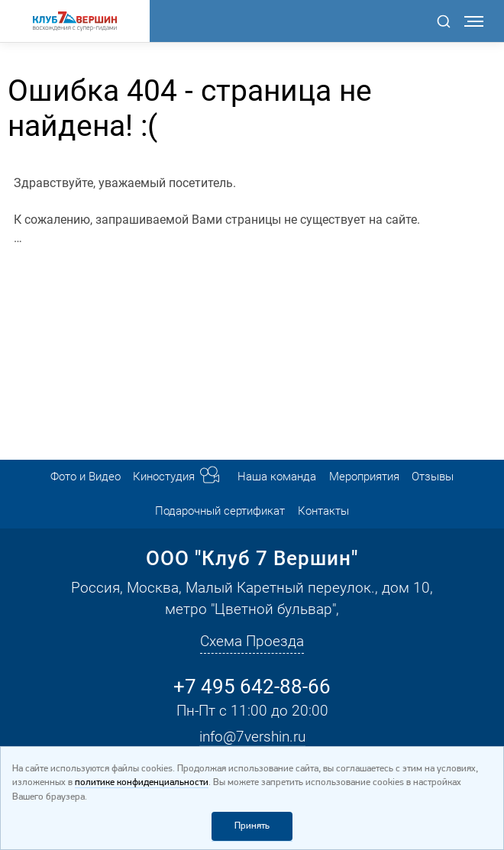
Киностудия (164, 477)
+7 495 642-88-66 (252, 687)
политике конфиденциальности (142, 782)
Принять (252, 826)
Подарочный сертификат (220, 511)
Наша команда (277, 477)
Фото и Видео (86, 477)
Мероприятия (364, 477)
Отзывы (433, 477)
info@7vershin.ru (252, 737)
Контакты (323, 511)
